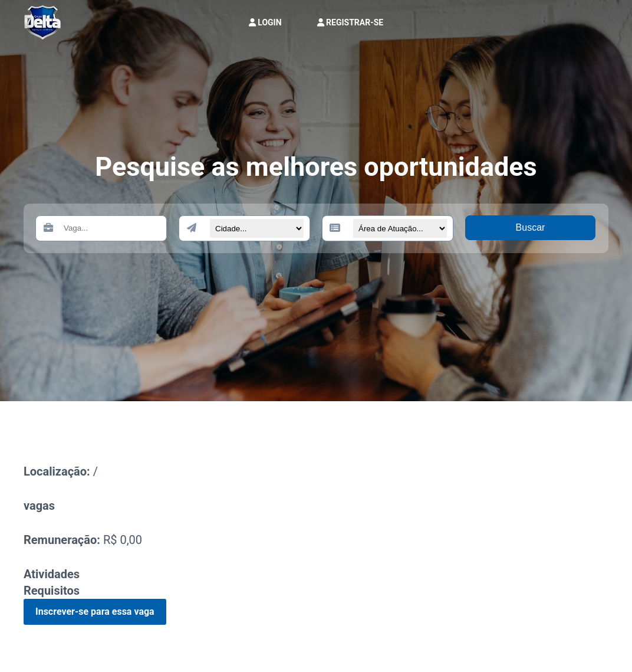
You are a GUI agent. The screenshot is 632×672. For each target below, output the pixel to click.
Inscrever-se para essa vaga (95, 612)
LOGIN (265, 22)
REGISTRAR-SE (350, 22)
